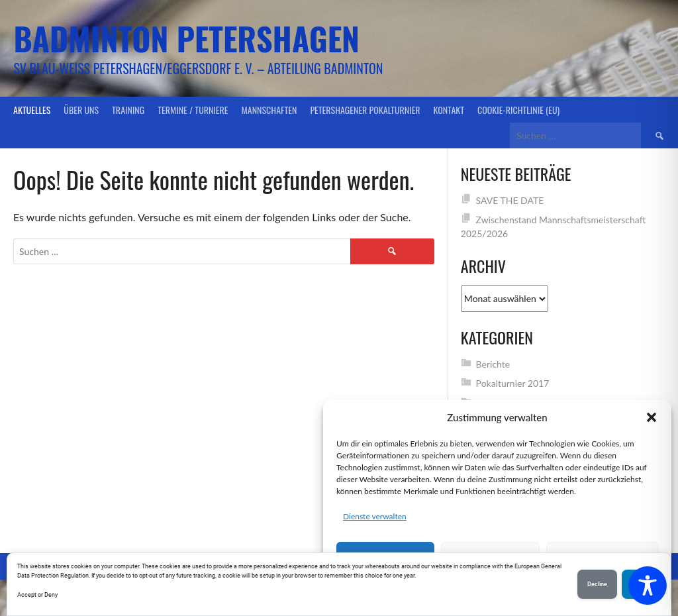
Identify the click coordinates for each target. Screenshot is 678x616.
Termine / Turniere (193, 110)
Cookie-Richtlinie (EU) (518, 110)
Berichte (493, 364)
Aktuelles (32, 110)
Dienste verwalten (375, 516)
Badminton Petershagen (186, 38)
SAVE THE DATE (510, 200)
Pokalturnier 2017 (513, 383)
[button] (652, 417)
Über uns (81, 110)
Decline (597, 584)
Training (128, 110)
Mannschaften (269, 110)
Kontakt (449, 110)
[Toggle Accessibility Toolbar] (648, 586)
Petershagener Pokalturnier (365, 110)
